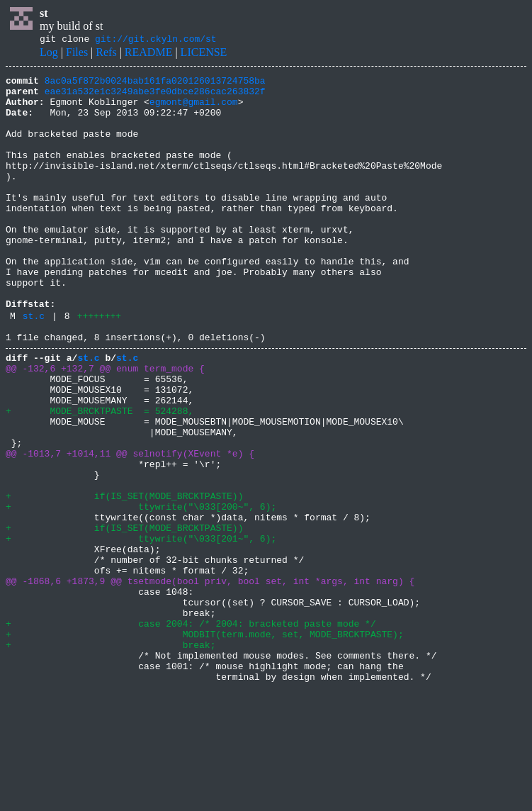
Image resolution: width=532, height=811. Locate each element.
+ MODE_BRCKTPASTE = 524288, (100, 476)
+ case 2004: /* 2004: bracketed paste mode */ (191, 732)
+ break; (111, 757)
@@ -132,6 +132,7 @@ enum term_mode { (105, 425)
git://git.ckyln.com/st (156, 40)
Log (49, 54)
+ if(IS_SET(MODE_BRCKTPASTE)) (124, 578)
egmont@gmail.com (194, 110)
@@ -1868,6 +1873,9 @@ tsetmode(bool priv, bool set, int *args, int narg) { (210, 681)
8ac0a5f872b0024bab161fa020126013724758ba (155, 84)
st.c (34, 367)
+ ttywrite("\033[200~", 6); (141, 591)
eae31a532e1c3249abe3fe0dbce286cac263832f (155, 97)
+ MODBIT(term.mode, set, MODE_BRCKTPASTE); (205, 744)
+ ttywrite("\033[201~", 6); (141, 630)
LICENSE (204, 54)
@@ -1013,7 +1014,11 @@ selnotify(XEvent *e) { (130, 527)
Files (77, 54)
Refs (106, 54)
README (149, 54)
